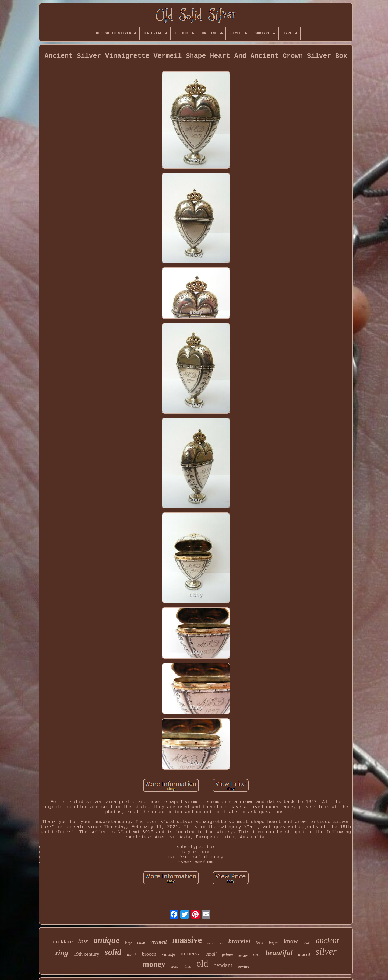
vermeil (159, 942)
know (291, 941)
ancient (327, 940)
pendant (223, 965)
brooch (149, 954)
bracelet (239, 941)
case (141, 942)
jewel (307, 943)
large (128, 943)
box (83, 941)
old (202, 963)
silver (326, 952)
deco (187, 967)
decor (210, 944)
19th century (86, 954)
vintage (168, 954)
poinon (227, 955)
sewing (243, 966)
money (154, 964)
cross (174, 966)
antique (107, 940)
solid (113, 952)
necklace (63, 941)
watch (132, 955)
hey (221, 943)
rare (257, 955)
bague (274, 943)
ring (62, 953)
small (211, 954)
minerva (191, 953)
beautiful (279, 953)
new (260, 942)
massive (187, 940)
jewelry (243, 955)
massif (304, 954)
